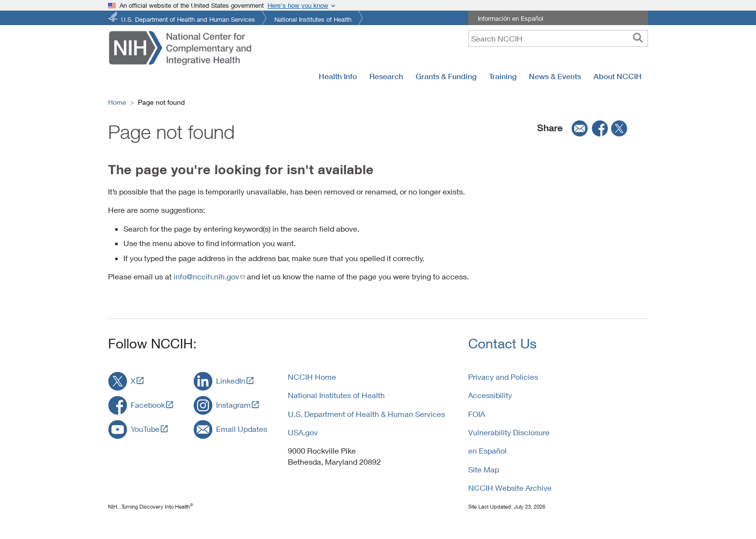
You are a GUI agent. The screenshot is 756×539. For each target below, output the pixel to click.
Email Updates (242, 429)
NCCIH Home (312, 377)
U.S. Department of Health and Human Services (188, 19)
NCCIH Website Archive (510, 488)
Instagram (233, 405)
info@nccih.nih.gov (206, 276)
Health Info (338, 76)
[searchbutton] (638, 38)
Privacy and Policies (503, 377)
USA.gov (303, 432)
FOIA (477, 414)
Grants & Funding (446, 76)
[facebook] (600, 128)
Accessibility (490, 395)
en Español (487, 450)
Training (503, 76)
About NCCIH (618, 76)
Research (386, 76)
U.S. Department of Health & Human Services (366, 414)
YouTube (145, 429)
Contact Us (502, 343)
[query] (558, 38)
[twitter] (620, 128)
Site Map (484, 469)
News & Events (555, 76)
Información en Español (511, 18)
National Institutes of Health (313, 19)
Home (117, 102)
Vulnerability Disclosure (509, 432)
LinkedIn (231, 380)
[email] (577, 128)
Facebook (148, 405)
